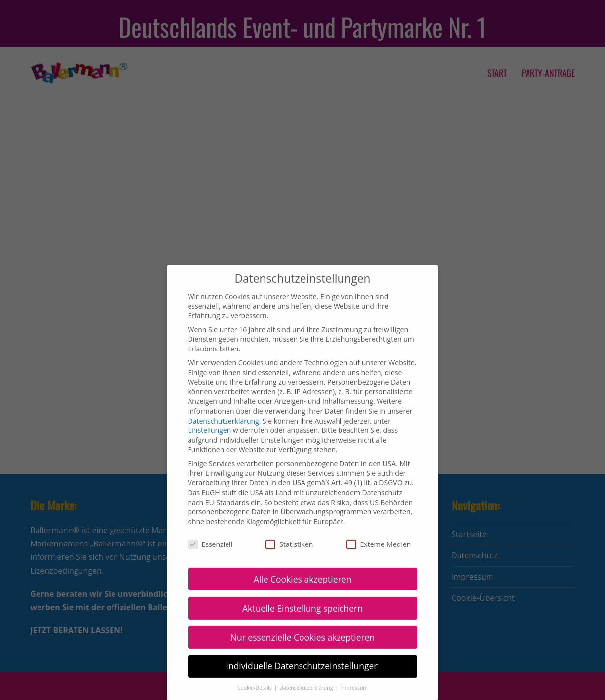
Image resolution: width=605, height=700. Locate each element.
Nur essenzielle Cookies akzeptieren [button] (303, 628)
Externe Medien (379, 535)
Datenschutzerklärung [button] (307, 679)
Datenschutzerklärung (224, 412)
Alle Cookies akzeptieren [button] (303, 570)
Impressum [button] (354, 679)
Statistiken (289, 535)
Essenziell (210, 535)
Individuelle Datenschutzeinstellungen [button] (302, 658)
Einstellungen (210, 421)
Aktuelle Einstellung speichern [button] (302, 599)
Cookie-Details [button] (255, 679)
